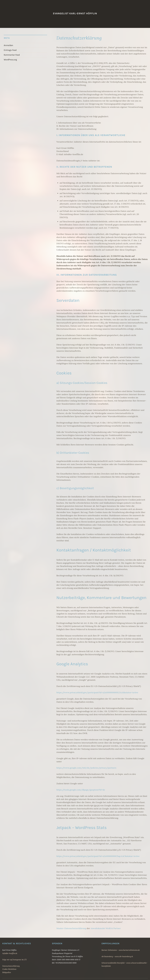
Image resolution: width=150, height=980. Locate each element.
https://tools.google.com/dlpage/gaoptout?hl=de (81, 790)
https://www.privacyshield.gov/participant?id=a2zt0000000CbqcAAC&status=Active (98, 856)
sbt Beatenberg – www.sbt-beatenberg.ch (117, 956)
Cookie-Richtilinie (9, 969)
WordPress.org (9, 58)
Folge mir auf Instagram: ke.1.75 (14, 960)
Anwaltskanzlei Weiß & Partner (106, 928)
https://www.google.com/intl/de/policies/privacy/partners (86, 768)
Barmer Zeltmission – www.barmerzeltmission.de (121, 950)
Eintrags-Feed (9, 50)
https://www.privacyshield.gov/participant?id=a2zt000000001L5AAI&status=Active (97, 692)
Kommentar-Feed (11, 54)
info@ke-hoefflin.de (10, 953)
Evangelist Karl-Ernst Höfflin (75, 13)
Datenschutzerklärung (11, 966)
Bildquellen (7, 972)
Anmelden (8, 45)
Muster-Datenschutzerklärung (71, 928)
